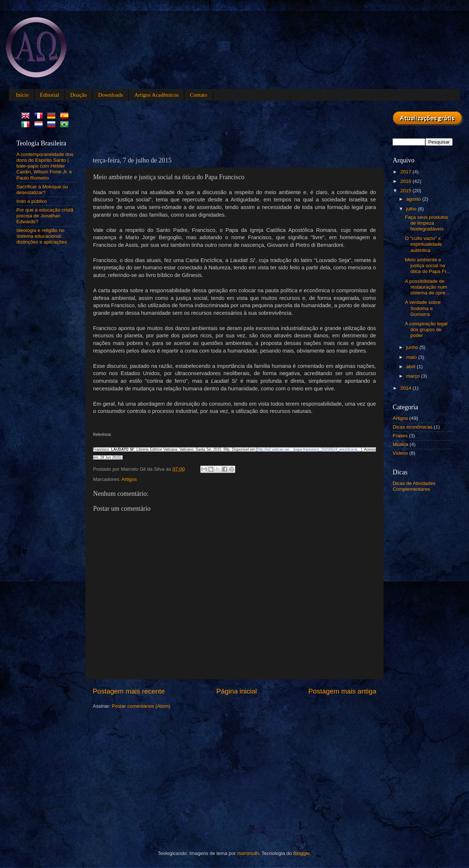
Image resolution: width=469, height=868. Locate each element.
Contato (199, 95)
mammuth (248, 853)
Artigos (129, 479)
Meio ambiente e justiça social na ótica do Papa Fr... (428, 266)
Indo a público (32, 201)
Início (22, 95)
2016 (406, 181)
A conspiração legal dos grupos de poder (426, 329)
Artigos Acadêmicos (156, 95)
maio (412, 357)
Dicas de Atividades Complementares (414, 486)
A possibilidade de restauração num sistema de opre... (427, 287)
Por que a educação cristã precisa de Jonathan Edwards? (45, 216)
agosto (414, 199)
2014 (406, 388)
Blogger (302, 853)
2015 (406, 191)
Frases (400, 436)
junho (413, 347)
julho (412, 209)
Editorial (50, 95)
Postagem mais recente (129, 691)
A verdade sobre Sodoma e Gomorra (423, 308)
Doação (79, 95)
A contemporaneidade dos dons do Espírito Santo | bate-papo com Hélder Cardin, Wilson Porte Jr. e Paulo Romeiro (45, 166)
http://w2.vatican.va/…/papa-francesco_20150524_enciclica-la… (309, 449)
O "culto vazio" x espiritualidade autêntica (424, 244)
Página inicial (236, 691)
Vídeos (400, 453)
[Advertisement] (225, 128)
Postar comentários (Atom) (141, 706)
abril (411, 367)
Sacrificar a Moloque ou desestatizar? (42, 190)
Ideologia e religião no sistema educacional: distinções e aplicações (42, 236)
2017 (406, 172)
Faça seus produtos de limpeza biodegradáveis (427, 223)
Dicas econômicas (413, 427)
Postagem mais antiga (342, 691)
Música (400, 444)
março (414, 376)
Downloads (111, 95)
